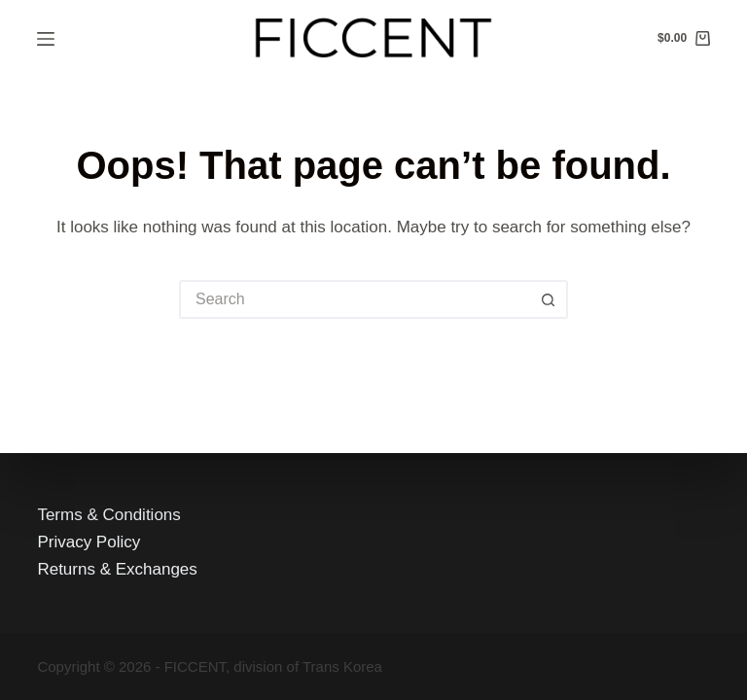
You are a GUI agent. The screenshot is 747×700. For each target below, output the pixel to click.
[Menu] (46, 39)
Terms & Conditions (108, 515)
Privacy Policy (89, 542)
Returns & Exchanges (117, 569)
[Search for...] (354, 299)
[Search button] (549, 299)
